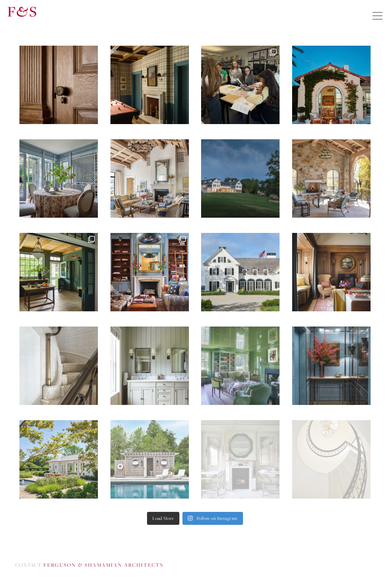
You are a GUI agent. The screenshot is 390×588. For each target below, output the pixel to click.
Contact (89, 565)
